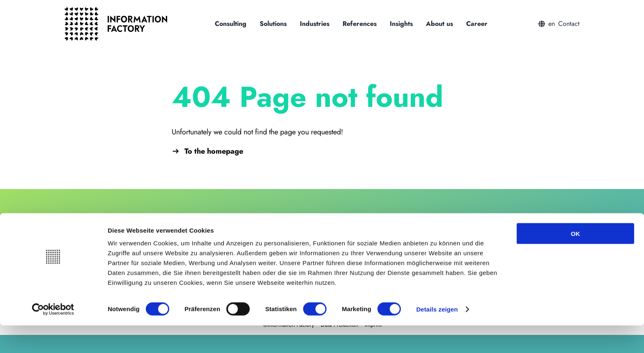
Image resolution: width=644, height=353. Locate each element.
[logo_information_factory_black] (116, 11)
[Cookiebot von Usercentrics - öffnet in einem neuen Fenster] (53, 337)
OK (576, 261)
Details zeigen (437, 337)
